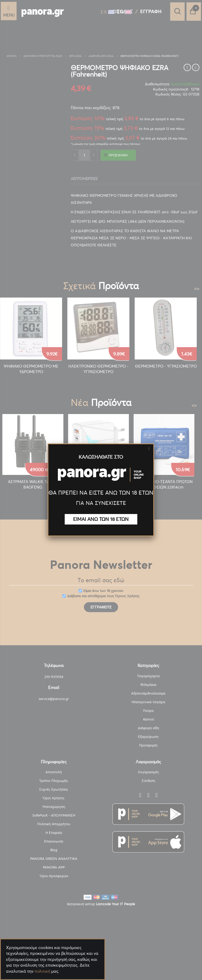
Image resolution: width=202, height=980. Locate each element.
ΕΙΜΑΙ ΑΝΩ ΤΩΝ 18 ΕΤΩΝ (101, 519)
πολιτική (42, 971)
